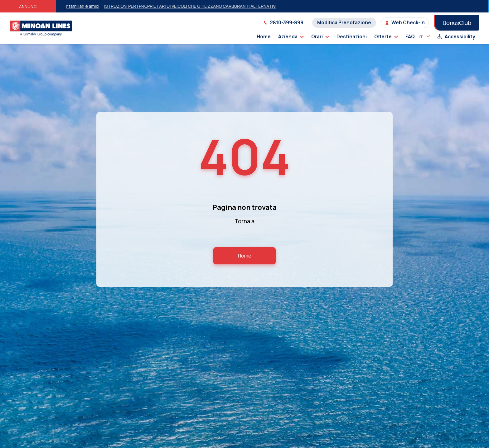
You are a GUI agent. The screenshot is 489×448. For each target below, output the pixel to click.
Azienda (291, 37)
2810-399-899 (283, 23)
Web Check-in (405, 23)
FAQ (410, 37)
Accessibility (456, 37)
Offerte (386, 37)
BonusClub (457, 23)
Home (264, 37)
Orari (320, 37)
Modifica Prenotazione (344, 23)
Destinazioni (352, 37)
